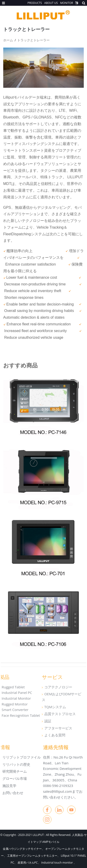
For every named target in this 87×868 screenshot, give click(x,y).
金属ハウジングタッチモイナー (22, 849)
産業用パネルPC (28, 863)
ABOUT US (51, 3)
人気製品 (77, 835)
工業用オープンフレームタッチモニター (32, 856)
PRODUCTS (35, 3)
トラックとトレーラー (33, 40)
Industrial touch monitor (57, 863)
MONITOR (67, 3)
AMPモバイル (51, 842)
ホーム (8, 40)
